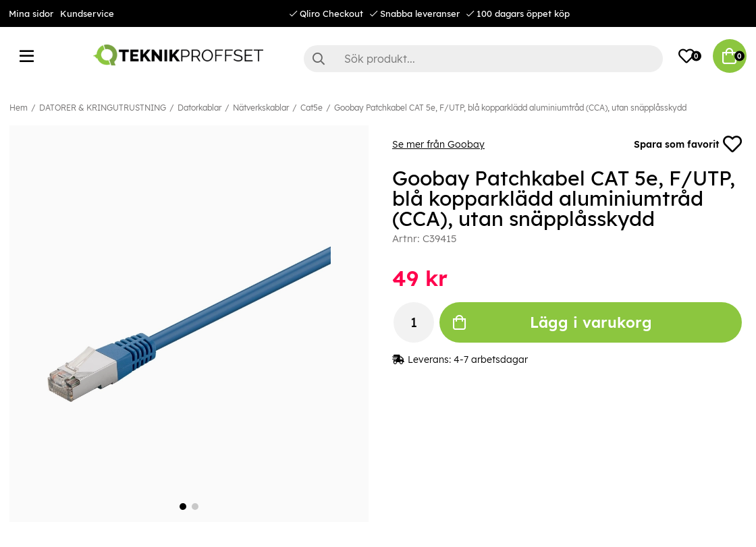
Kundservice (87, 13)
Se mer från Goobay (438, 144)
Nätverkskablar (261, 108)
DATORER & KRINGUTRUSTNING (103, 108)
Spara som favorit (688, 144)
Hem (19, 108)
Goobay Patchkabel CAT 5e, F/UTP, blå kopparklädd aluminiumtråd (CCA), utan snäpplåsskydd (510, 108)
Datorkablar (199, 108)
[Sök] (483, 59)
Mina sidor (31, 13)
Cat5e (312, 108)
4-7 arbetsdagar (491, 359)
